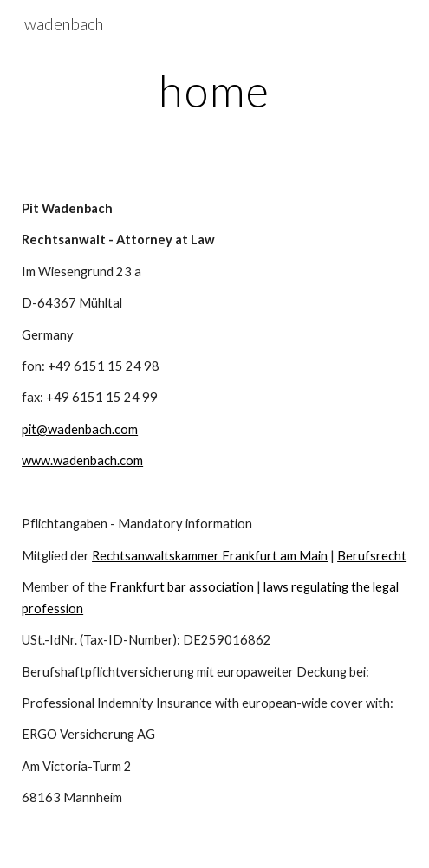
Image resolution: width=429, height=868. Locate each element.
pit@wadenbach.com (80, 429)
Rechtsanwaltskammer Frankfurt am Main (210, 556)
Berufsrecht (372, 556)
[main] (214, 91)
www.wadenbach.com (82, 460)
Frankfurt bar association (182, 587)
